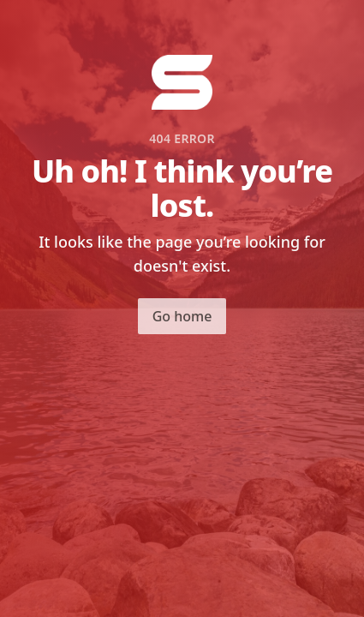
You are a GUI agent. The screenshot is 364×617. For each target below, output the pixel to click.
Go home (182, 316)
